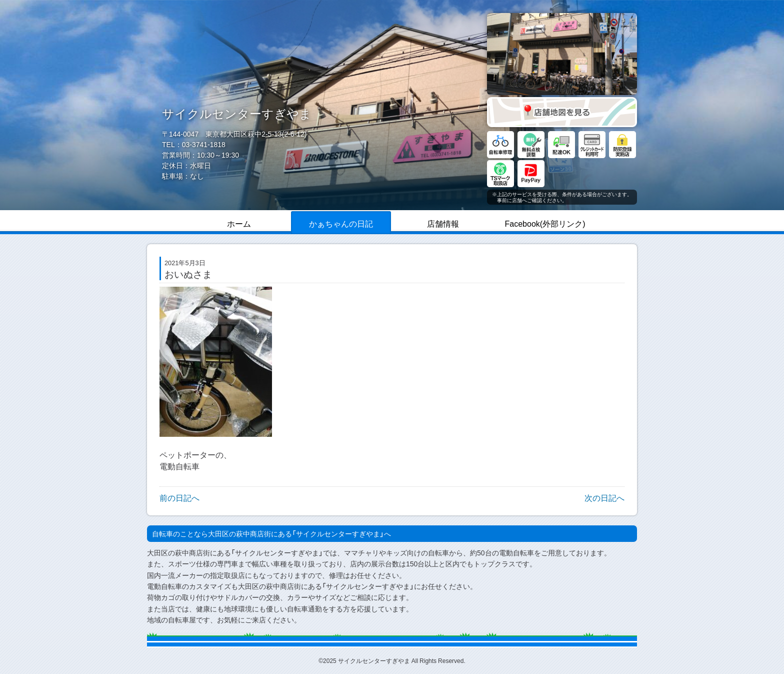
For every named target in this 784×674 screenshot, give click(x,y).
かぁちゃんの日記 (341, 223)
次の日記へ (604, 497)
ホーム (239, 223)
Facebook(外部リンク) (545, 223)
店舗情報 (443, 223)
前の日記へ (179, 497)
